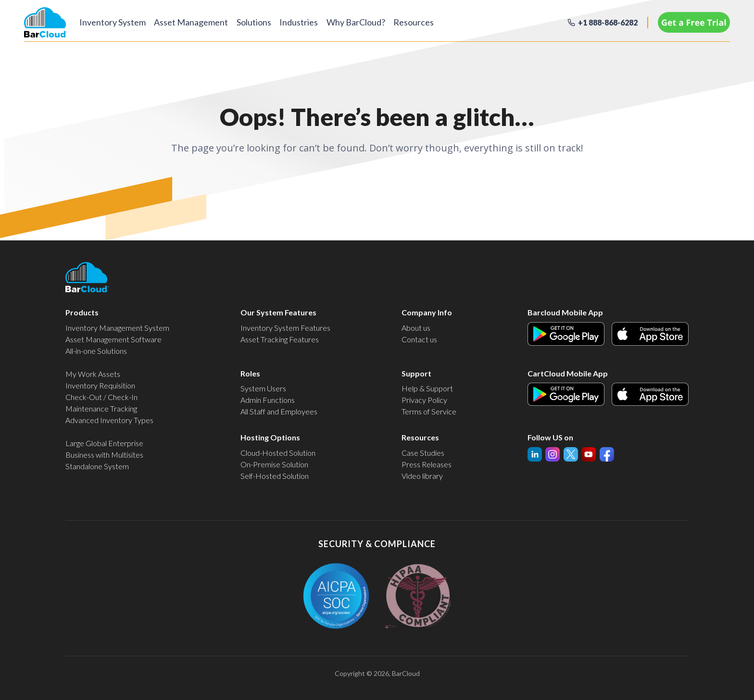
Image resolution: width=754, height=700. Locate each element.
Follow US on (550, 437)
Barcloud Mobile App (565, 312)
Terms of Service (429, 411)
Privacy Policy (424, 400)
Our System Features (278, 312)
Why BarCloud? (376, 22)
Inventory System (113, 22)
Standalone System (97, 466)
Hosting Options (270, 437)
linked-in (535, 455)
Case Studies (423, 453)
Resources (439, 22)
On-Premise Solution (274, 464)
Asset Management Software (113, 339)
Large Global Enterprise (104, 443)
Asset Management (196, 22)
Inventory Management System (117, 328)
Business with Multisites (104, 455)
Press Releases (427, 464)
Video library (422, 476)
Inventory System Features (285, 328)
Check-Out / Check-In (101, 397)
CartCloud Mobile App (568, 373)
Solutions (264, 22)
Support (416, 373)
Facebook (607, 453)
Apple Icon (629, 328)
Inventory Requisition (100, 385)
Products (82, 312)
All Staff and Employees (279, 411)
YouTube (553, 453)
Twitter (589, 453)
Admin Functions (268, 400)
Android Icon (548, 328)
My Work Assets (93, 374)
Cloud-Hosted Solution (278, 453)
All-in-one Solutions (96, 351)
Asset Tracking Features (280, 339)
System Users (263, 388)
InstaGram (571, 453)
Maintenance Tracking (101, 408)
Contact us (419, 339)
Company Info (427, 312)
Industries (314, 22)
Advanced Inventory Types (109, 420)
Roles (250, 373)
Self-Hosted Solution (275, 476)
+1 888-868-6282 (608, 22)
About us (416, 328)
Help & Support (427, 388)
